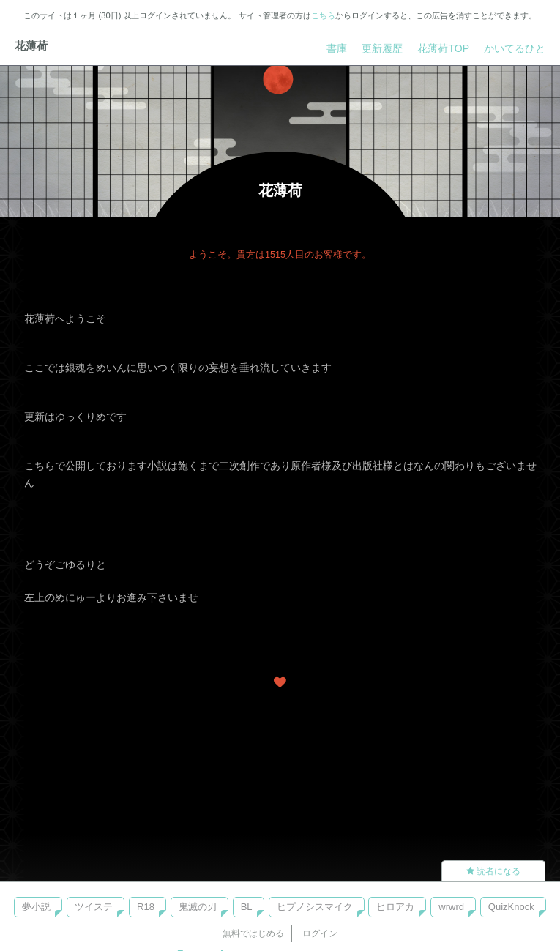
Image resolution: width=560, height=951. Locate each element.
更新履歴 (382, 48)
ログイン (320, 933)
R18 (146, 907)
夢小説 (36, 907)
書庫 (337, 48)
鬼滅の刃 (198, 907)
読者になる (493, 871)
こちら (323, 15)
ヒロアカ (395, 907)
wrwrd (451, 907)
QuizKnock (511, 907)
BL (247, 907)
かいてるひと (515, 48)
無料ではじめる (253, 933)
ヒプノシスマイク (315, 907)
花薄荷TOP (443, 48)
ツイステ (94, 907)
